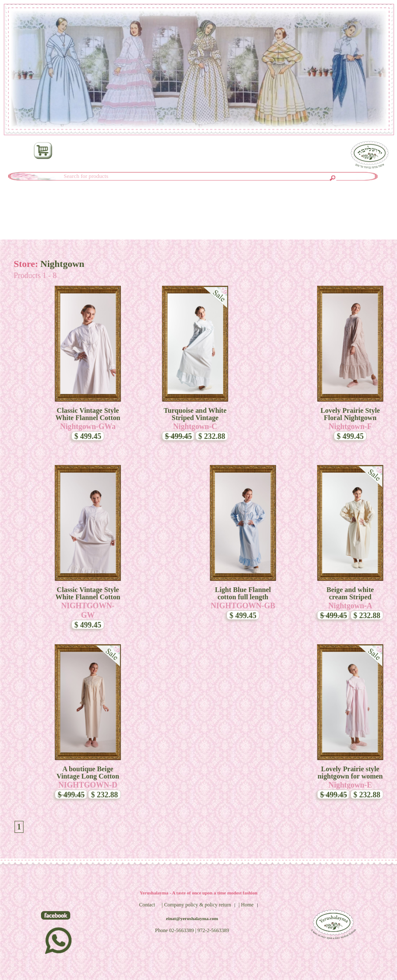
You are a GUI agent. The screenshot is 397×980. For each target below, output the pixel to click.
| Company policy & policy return (197, 905)
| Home (246, 905)
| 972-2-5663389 (212, 930)
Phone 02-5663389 (175, 930)
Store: (27, 264)
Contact (147, 905)
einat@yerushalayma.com (192, 918)
